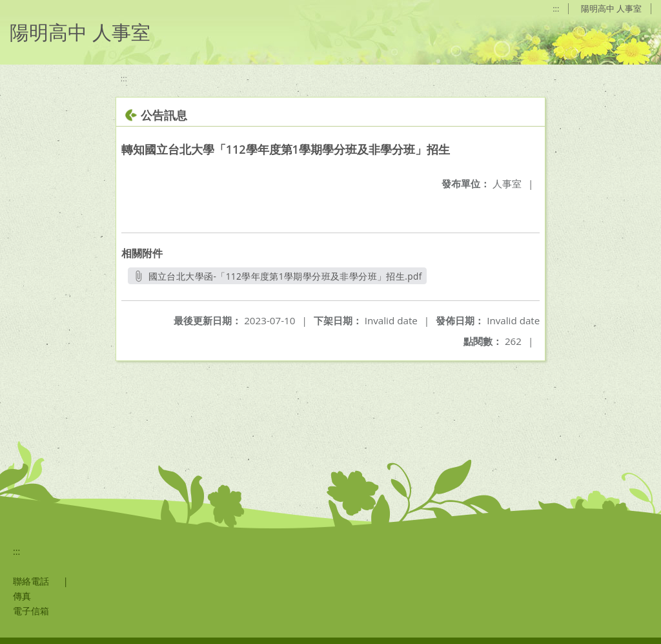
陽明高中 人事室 (611, 8)
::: (556, 8)
